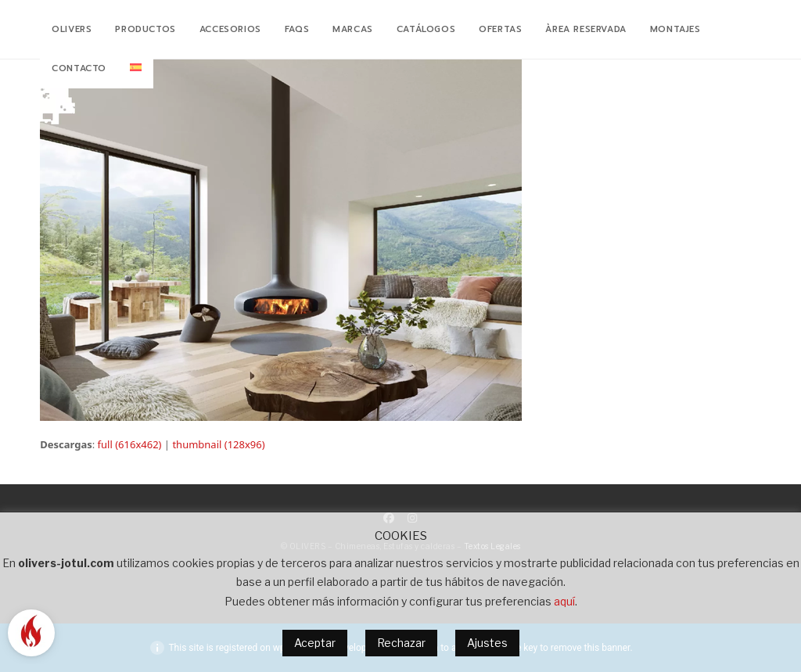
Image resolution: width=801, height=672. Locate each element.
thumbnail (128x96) (218, 444)
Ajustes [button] (487, 643)
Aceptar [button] (315, 643)
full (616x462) (130, 444)
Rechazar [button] (401, 643)
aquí (564, 601)
